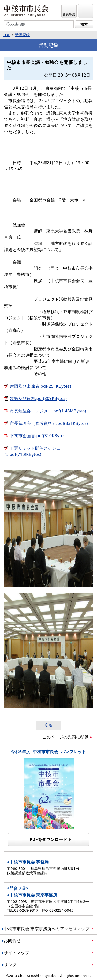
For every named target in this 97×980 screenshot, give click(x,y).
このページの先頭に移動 (65, 737)
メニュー (86, 14)
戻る (48, 725)
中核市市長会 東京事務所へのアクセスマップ (47, 929)
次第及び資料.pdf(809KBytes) (38, 398)
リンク (10, 964)
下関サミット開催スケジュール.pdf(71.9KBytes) (34, 451)
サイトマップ (17, 953)
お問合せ (12, 940)
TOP (7, 35)
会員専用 (69, 14)
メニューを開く (91, 45)
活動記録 (22, 35)
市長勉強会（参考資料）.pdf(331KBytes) (49, 423)
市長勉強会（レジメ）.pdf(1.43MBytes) (48, 411)
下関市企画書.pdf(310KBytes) (38, 436)
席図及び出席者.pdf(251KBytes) (40, 386)
